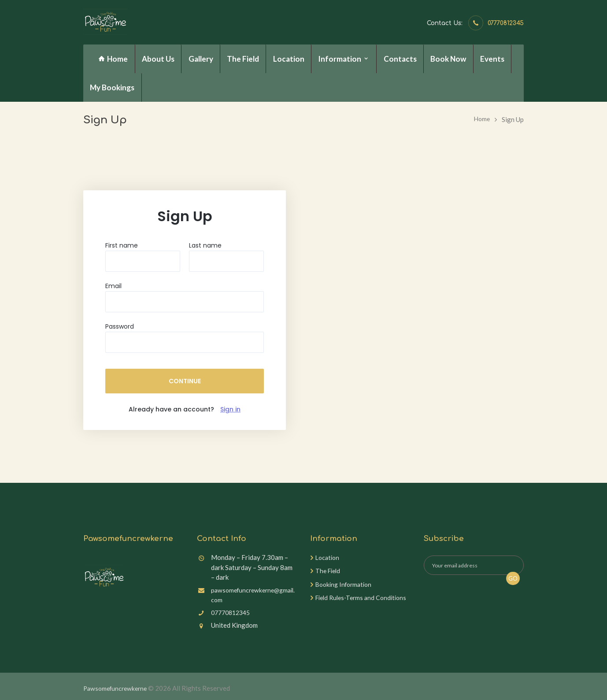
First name (122, 245)
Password (120, 326)
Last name (205, 245)
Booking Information (346, 584)
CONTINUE (185, 381)
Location (328, 557)
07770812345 (506, 23)
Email (113, 286)
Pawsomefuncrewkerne (117, 688)
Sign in (230, 409)
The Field (329, 570)
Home (481, 119)
